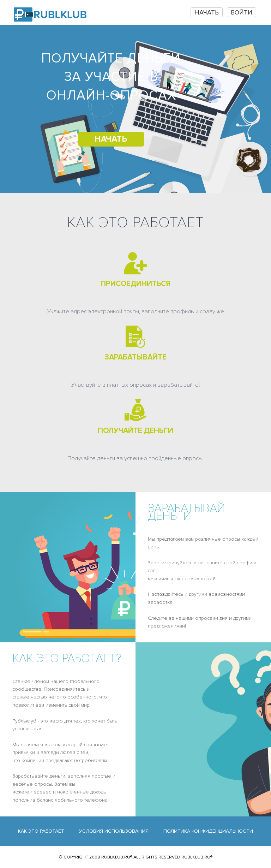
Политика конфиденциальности (208, 831)
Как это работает (41, 831)
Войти (242, 12)
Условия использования (114, 831)
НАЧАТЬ (207, 12)
